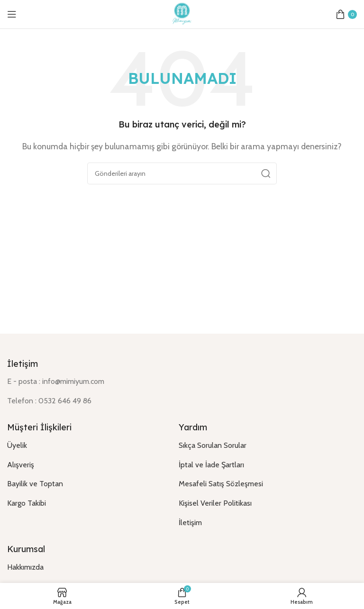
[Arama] (182, 173)
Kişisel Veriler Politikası (215, 503)
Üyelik (17, 445)
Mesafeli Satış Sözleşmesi (221, 484)
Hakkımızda (25, 567)
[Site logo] (182, 14)
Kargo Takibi (27, 503)
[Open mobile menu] (12, 14)
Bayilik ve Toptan (35, 484)
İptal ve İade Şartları (211, 465)
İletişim (190, 523)
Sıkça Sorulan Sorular (213, 445)
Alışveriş (21, 465)
